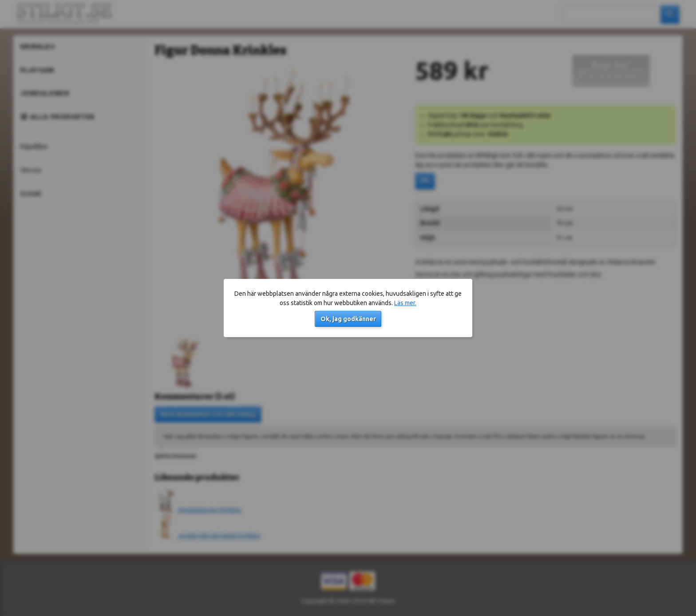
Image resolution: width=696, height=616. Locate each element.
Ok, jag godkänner (348, 319)
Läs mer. (405, 303)
